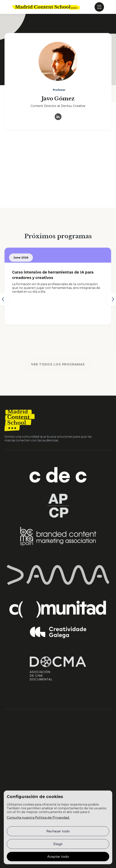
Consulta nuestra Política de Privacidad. (38, 817)
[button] (99, 7)
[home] (46, 7)
